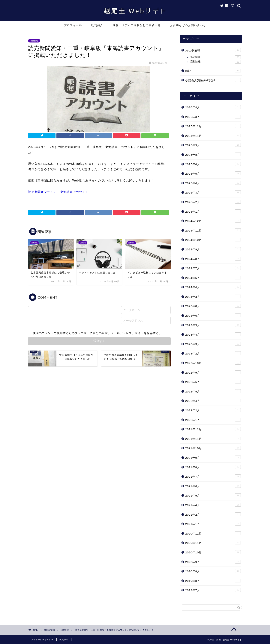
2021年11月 (213, 439)
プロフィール (73, 25)
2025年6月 (213, 164)
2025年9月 (213, 145)
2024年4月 (213, 287)
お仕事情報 (213, 50)
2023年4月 (213, 334)
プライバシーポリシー (42, 640)
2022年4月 (213, 401)
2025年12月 (213, 126)
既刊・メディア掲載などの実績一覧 (137, 25)
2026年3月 (213, 117)
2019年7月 (213, 590)
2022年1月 (213, 420)
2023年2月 (213, 353)
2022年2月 (213, 410)
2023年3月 (213, 344)
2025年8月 (213, 154)
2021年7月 (213, 476)
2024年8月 (213, 259)
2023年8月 (213, 306)
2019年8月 (213, 581)
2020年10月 (213, 552)
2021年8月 (213, 467)
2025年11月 (213, 136)
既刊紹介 (97, 25)
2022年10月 (213, 363)
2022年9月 (213, 372)
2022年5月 (213, 391)
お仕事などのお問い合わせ (188, 25)
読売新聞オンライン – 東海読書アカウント (58, 192)
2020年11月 (213, 543)
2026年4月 (213, 107)
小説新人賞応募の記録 (213, 80)
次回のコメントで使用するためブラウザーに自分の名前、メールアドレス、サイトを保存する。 (97, 333)
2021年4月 (213, 505)
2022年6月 (213, 382)
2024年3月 (213, 296)
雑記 (213, 71)
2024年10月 (213, 240)
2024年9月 (213, 249)
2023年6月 (213, 315)
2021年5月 (213, 495)
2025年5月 (213, 173)
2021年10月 (213, 448)
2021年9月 (213, 457)
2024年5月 (213, 278)
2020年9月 (213, 562)
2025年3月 (213, 192)
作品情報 (215, 57)
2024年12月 (213, 221)
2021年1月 (213, 524)
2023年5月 (213, 325)
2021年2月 (213, 514)
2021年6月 (213, 486)
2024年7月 (213, 268)
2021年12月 (213, 429)
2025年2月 (213, 202)
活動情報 (34, 41)
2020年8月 (213, 571)
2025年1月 (213, 211)
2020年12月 (213, 533)
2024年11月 (213, 230)
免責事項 (64, 640)
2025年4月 (213, 183)
